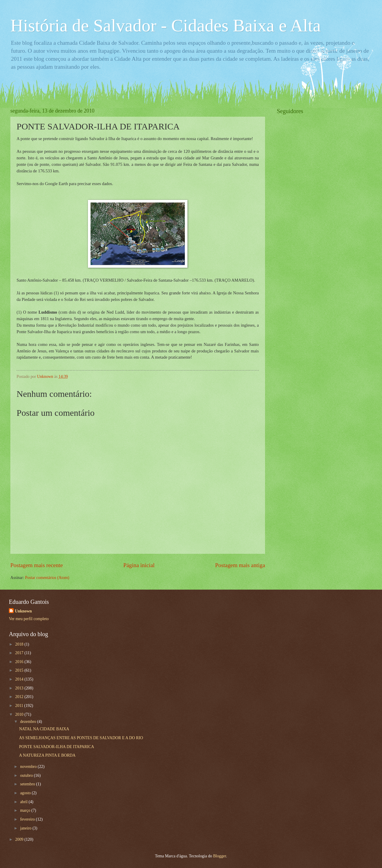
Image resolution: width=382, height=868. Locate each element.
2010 (20, 714)
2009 (20, 839)
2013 (20, 688)
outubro (27, 775)
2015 (20, 670)
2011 (20, 706)
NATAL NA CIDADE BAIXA (44, 729)
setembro (28, 784)
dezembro (29, 722)
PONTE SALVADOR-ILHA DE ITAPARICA (56, 747)
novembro (29, 767)
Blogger (220, 856)
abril (24, 802)
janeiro (26, 828)
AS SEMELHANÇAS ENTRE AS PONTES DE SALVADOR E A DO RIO (81, 738)
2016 (20, 662)
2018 (20, 644)
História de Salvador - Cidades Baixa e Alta (166, 25)
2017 (20, 653)
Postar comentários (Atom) (47, 578)
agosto (26, 793)
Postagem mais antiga (240, 565)
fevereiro (28, 819)
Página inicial (139, 565)
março (26, 810)
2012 (20, 697)
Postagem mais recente (37, 565)
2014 (20, 679)
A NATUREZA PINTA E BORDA (47, 755)
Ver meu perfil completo (29, 619)
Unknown (23, 611)
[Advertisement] (321, 209)
